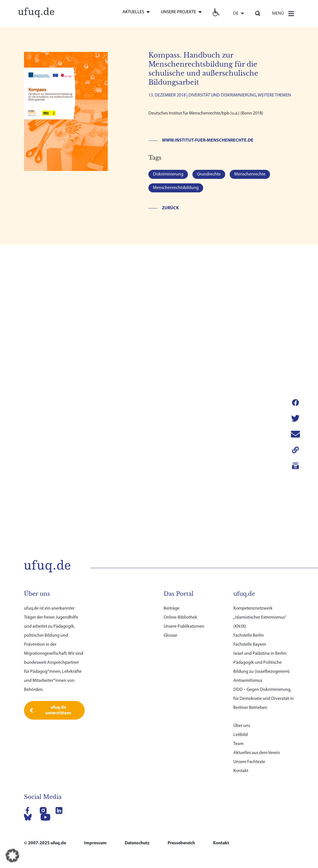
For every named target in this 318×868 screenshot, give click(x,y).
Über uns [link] (242, 667)
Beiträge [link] (172, 550)
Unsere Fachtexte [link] (249, 703)
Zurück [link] (170, 208)
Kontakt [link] (241, 712)
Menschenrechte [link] (250, 174)
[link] (36, 12)
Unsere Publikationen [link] (184, 568)
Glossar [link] (170, 577)
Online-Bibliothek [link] (180, 559)
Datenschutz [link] (137, 784)
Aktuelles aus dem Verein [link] (257, 694)
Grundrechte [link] (209, 174)
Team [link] (238, 685)
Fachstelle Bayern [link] (250, 586)
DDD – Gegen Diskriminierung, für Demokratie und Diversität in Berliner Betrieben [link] (264, 640)
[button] (12, 856)
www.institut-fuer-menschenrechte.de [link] (208, 140)
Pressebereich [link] (181, 784)
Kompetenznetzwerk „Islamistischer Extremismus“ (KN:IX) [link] (260, 559)
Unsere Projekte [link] (178, 12)
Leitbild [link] (241, 676)
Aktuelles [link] (133, 12)
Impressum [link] (95, 784)
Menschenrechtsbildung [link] (176, 188)
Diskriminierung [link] (168, 174)
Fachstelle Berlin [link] (249, 577)
